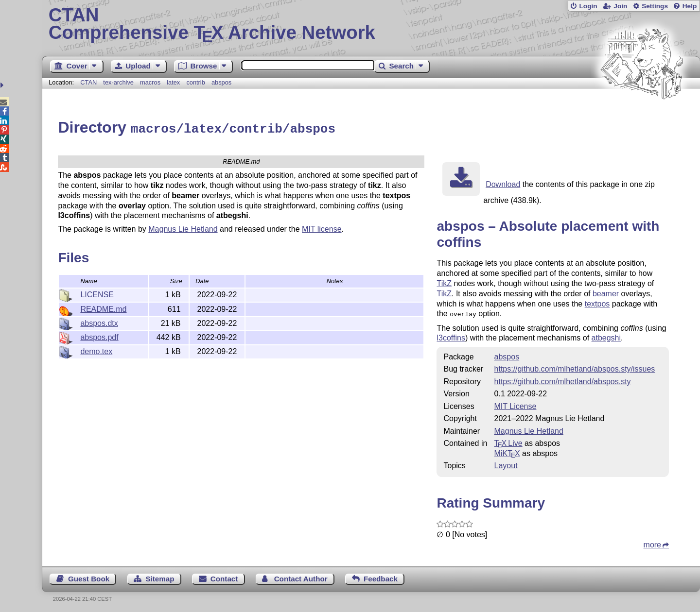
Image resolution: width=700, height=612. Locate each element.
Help (690, 6)
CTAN (88, 82)
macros (150, 82)
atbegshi (606, 335)
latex (173, 82)
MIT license (322, 228)
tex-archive (118, 82)
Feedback (381, 576)
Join (620, 6)
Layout (506, 463)
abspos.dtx (99, 322)
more (652, 542)
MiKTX (507, 451)
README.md (103, 308)
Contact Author (301, 576)
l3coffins (451, 335)
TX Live (508, 441)
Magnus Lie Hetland (183, 228)
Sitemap (160, 576)
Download (503, 183)
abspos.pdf (99, 336)
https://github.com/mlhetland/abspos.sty (563, 379)
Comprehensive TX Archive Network (371, 24)
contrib (195, 82)
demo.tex (96, 350)
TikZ (444, 282)
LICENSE (97, 293)
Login (588, 6)
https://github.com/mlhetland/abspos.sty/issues (575, 366)
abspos (221, 82)
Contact (224, 576)
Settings (655, 6)
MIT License (516, 404)
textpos (597, 302)
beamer (606, 292)
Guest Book (89, 576)
